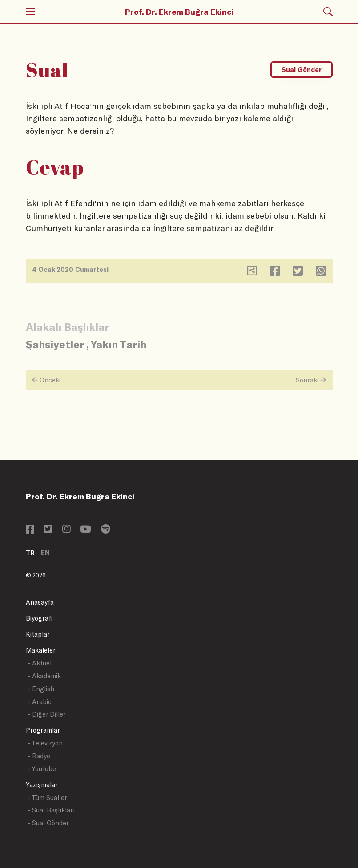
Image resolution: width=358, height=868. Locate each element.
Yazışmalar (42, 785)
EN (45, 553)
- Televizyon (45, 743)
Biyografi (39, 618)
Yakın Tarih (119, 344)
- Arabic (40, 702)
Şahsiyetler (55, 344)
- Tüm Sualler (47, 798)
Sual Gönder (302, 70)
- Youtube (42, 769)
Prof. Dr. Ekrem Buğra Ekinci (179, 12)
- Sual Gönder (48, 823)
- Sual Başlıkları (51, 810)
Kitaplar (38, 634)
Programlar (43, 730)
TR (30, 553)
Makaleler (41, 650)
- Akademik (44, 676)
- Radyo (39, 756)
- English (41, 689)
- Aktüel (40, 663)
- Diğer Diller (47, 714)
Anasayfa (40, 602)
